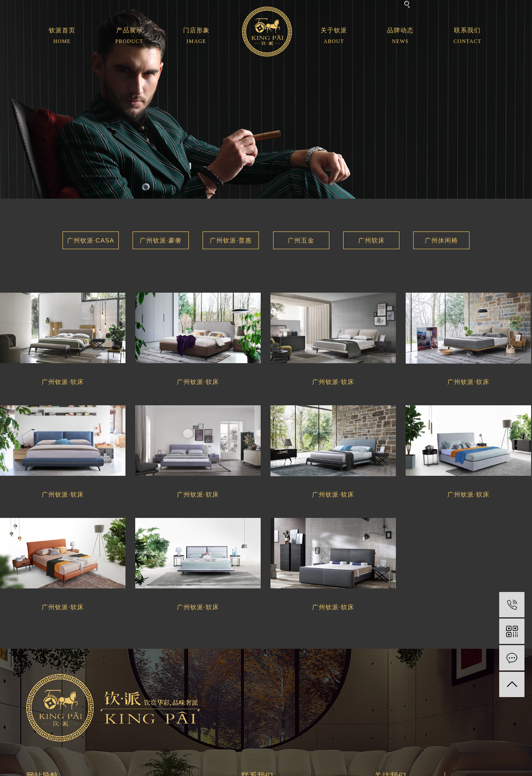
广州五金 (301, 240)
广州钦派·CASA (91, 240)
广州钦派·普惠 (231, 240)
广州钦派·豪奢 (161, 240)
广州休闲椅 (441, 240)
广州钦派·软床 (63, 382)
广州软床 (372, 240)
